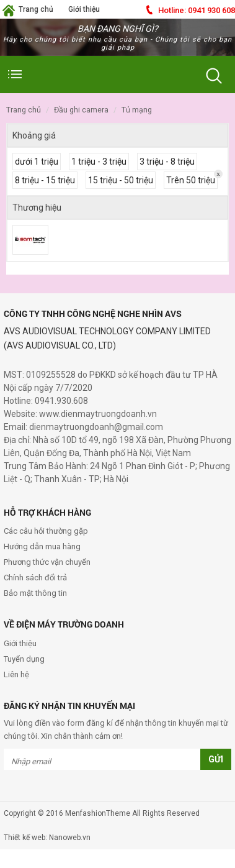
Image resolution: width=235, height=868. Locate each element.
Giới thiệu (84, 9)
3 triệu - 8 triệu (167, 162)
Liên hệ (16, 674)
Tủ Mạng (137, 110)
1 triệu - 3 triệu (99, 162)
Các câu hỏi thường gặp (46, 531)
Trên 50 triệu (191, 180)
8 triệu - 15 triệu (45, 180)
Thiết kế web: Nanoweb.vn (47, 838)
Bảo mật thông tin (35, 593)
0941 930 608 (197, 10)
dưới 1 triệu (37, 162)
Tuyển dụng (24, 659)
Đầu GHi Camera (81, 110)
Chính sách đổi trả (35, 578)
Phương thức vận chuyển (47, 562)
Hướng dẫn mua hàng (42, 546)
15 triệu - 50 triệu (121, 180)
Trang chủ (36, 9)
